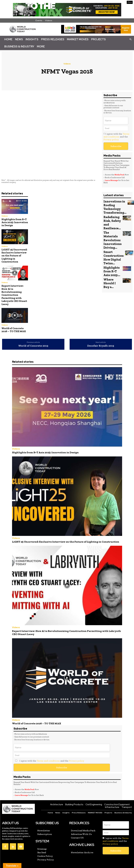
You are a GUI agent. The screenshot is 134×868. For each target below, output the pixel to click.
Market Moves (78, 39)
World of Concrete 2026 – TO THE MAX (14, 330)
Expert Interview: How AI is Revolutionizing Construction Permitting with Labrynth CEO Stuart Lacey (14, 295)
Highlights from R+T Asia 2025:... (112, 258)
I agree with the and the (116, 137)
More (41, 46)
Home (8, 39)
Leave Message (112, 180)
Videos (49, 20)
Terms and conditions (116, 135)
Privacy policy (111, 139)
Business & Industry (19, 46)
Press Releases (53, 39)
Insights (32, 39)
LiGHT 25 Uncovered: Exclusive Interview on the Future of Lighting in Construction (14, 256)
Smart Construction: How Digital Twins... (112, 246)
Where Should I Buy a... (112, 267)
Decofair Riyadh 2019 (101, 346)
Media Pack (119, 175)
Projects (98, 39)
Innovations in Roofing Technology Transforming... (113, 206)
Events (39, 20)
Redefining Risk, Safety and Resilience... (111, 219)
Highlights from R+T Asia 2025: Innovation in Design (15, 222)
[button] (130, 39)
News (19, 39)
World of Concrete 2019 (33, 346)
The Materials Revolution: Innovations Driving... (112, 233)
